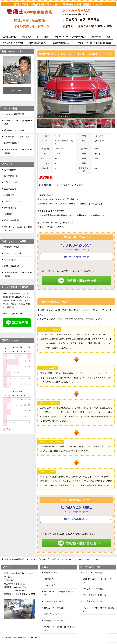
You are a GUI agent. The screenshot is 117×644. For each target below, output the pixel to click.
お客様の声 (26, 37)
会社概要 (8, 214)
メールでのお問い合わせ (88, 257)
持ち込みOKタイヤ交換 (13, 43)
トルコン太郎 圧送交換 (14, 114)
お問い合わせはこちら (38, 43)
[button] (113, 63)
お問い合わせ (10, 170)
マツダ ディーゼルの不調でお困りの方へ (95, 43)
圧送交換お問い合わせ (63, 43)
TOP (25, 559)
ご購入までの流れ (12, 182)
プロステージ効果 (12, 247)
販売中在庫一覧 (9, 37)
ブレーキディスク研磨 (101, 37)
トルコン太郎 (43, 37)
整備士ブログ (17, 90)
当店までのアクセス (13, 201)
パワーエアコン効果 (13, 253)
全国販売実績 (10, 189)
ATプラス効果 (10, 260)
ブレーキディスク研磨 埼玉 (17, 137)
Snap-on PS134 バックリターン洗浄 (70, 37)
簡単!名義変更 (10, 208)
